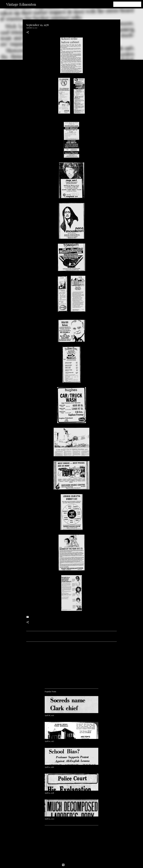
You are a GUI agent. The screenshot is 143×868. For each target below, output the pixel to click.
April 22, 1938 (49, 793)
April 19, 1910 (49, 819)
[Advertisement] (71, 664)
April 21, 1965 (49, 767)
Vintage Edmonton (21, 4)
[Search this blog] (129, 4)
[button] (28, 32)
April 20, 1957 (49, 741)
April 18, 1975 (49, 715)
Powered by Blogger (71, 865)
